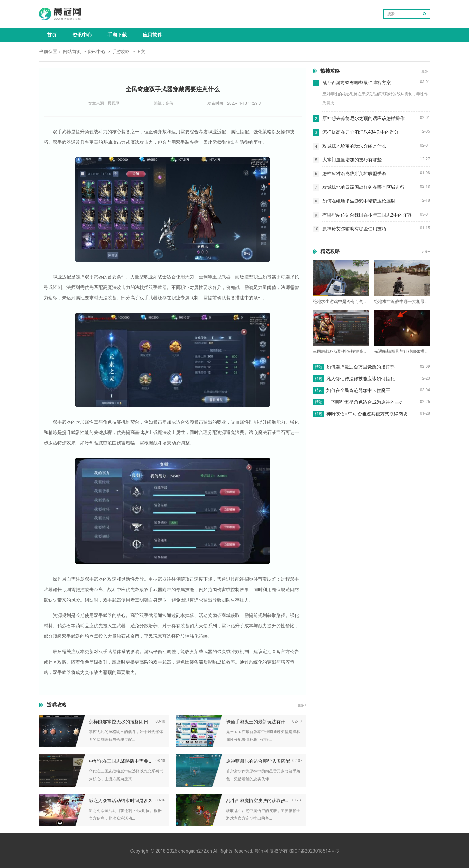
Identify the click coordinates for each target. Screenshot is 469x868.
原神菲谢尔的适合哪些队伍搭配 (258, 761)
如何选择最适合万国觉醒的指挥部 (361, 367)
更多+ (302, 705)
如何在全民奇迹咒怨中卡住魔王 (358, 390)
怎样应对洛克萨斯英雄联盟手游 (354, 173)
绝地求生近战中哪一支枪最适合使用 (402, 301)
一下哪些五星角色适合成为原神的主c (364, 402)
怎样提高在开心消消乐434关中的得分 (361, 132)
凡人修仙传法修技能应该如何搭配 (361, 379)
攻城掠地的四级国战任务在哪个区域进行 (363, 187)
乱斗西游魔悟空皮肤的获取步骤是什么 (259, 801)
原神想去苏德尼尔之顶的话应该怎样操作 (363, 118)
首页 (52, 35)
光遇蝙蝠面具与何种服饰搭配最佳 (402, 351)
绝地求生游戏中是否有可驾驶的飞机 (341, 301)
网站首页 (72, 52)
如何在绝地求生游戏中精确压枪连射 (359, 201)
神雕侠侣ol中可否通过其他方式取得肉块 (367, 414)
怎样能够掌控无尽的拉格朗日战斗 (122, 722)
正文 (141, 52)
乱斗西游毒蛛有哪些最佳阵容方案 (357, 82)
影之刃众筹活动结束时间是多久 (121, 801)
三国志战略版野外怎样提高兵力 (341, 351)
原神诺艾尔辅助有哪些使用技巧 (354, 229)
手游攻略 (121, 52)
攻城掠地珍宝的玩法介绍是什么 (354, 146)
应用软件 (152, 35)
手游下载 (117, 35)
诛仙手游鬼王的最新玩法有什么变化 (259, 722)
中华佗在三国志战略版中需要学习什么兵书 (122, 761)
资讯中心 (82, 35)
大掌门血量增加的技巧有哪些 (352, 160)
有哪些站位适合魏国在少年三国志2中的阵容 (367, 215)
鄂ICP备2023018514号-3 (314, 851)
